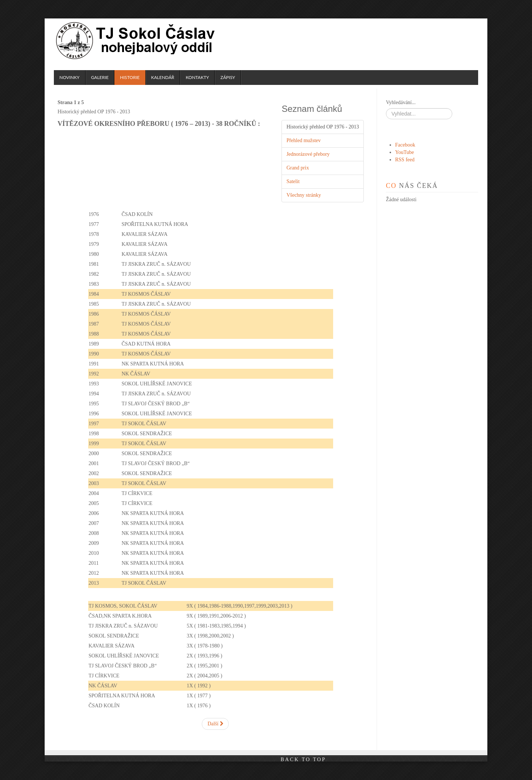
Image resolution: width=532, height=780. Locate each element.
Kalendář (163, 77)
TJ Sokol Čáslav (137, 41)
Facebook (405, 145)
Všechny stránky (304, 195)
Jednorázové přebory (308, 154)
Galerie (100, 77)
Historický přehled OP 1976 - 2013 (323, 127)
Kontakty (197, 77)
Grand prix (298, 168)
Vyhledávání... (401, 102)
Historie (130, 77)
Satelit (293, 181)
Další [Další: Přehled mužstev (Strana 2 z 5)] (215, 724)
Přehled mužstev (303, 140)
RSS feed (405, 160)
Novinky (70, 77)
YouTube (405, 152)
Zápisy (228, 77)
